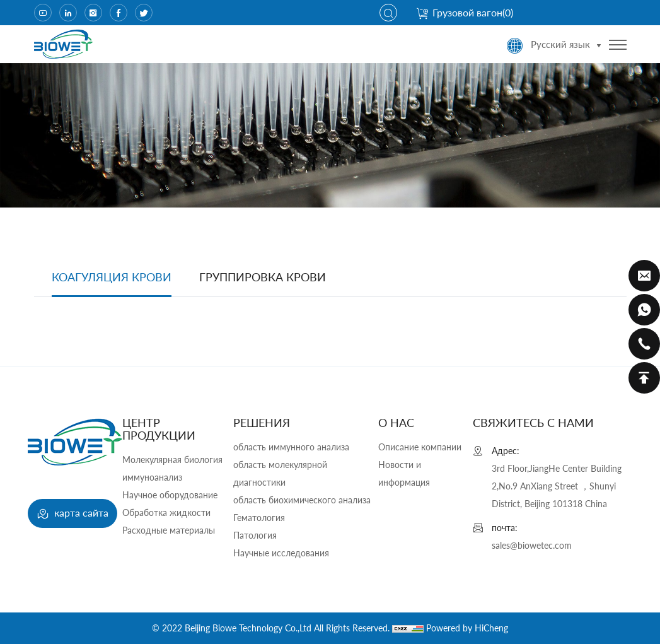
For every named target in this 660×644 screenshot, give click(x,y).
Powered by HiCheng (467, 628)
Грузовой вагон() (465, 12)
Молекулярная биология (172, 460)
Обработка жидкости (166, 512)
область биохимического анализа (302, 500)
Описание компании (420, 447)
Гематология (259, 518)
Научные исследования (281, 553)
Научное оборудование (170, 495)
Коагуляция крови (112, 277)
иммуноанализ (152, 477)
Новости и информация (404, 473)
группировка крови (263, 277)
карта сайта (72, 514)
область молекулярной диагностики (280, 473)
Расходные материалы (169, 530)
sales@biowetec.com (532, 545)
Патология (255, 535)
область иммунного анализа (291, 447)
